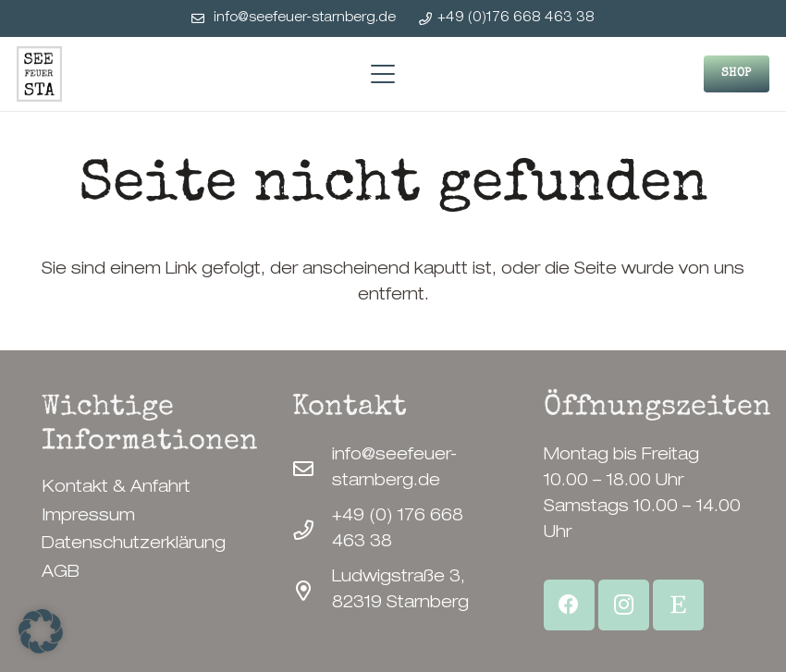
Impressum (88, 517)
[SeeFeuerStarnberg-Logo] (39, 74)
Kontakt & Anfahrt (116, 488)
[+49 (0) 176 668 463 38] (312, 531)
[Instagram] (624, 605)
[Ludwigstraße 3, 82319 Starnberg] (312, 592)
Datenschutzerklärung (134, 544)
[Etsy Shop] (678, 605)
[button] (382, 74)
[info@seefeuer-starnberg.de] (312, 470)
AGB (61, 573)
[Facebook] (569, 605)
